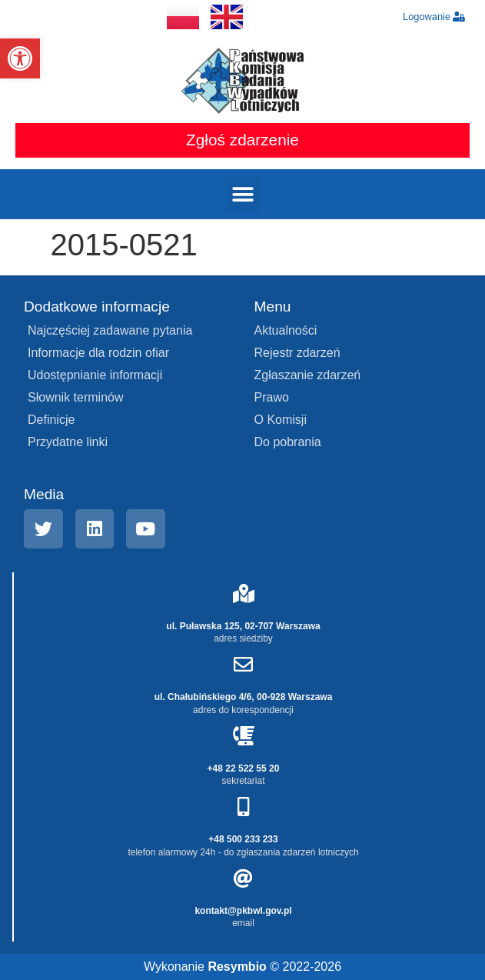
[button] (20, 58)
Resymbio (237, 967)
